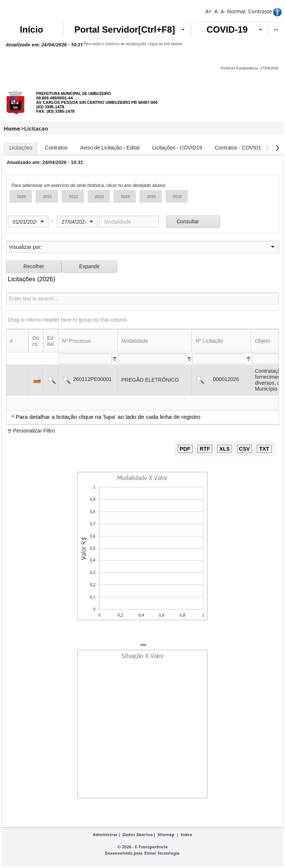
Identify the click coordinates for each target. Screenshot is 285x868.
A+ (208, 11)
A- (223, 11)
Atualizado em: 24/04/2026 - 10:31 (44, 45)
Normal (236, 11)
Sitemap (166, 834)
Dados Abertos (137, 834)
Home (12, 128)
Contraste (260, 11)
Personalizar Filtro (34, 431)
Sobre (186, 834)
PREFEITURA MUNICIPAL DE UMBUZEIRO (74, 94)
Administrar (105, 834)
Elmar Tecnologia (162, 853)
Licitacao (36, 128)
